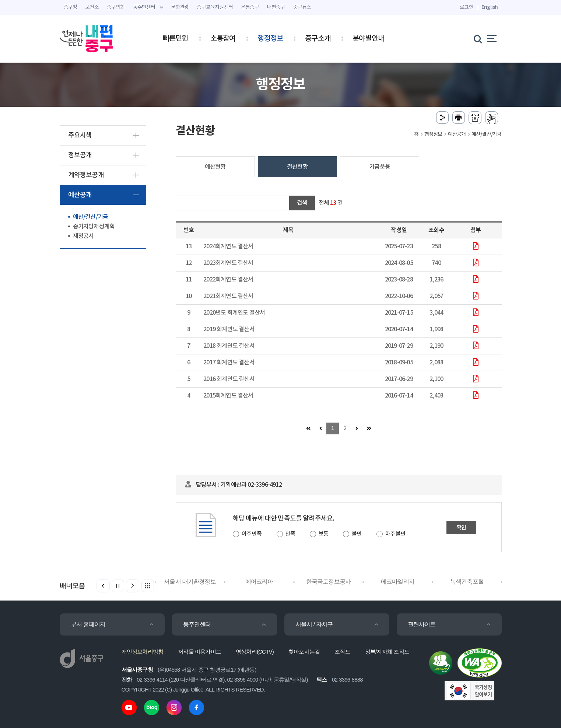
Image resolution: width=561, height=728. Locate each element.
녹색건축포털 (467, 582)
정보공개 (80, 155)
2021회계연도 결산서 (228, 296)
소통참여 (223, 39)
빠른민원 (176, 39)
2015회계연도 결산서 (228, 396)
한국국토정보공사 (329, 582)
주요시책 (80, 135)
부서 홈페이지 (88, 624)
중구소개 (318, 39)
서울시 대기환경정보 (190, 582)
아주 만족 (252, 534)
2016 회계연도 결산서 (229, 379)
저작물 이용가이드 (199, 652)
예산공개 (80, 195)
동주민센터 (197, 624)
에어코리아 (259, 582)
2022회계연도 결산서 (228, 280)
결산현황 (297, 167)
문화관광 (180, 7)
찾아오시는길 (304, 652)
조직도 (342, 652)
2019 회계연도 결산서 (229, 329)
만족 (290, 534)
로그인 (467, 7)
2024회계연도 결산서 (228, 246)
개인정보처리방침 (143, 652)
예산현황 (215, 167)
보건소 (92, 7)
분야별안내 (368, 39)
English (490, 7)
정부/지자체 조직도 (387, 652)
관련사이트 (422, 624)
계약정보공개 (86, 175)
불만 (357, 534)
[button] (133, 586)
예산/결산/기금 (91, 217)
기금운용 (380, 167)
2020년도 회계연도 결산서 (234, 313)
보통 (323, 534)
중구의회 (116, 7)
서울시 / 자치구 (314, 624)
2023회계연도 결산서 (228, 263)
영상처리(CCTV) (255, 652)
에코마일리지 (398, 582)
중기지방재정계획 (94, 227)
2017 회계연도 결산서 (229, 363)
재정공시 (83, 236)
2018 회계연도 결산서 (229, 346)
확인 (461, 528)
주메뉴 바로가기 (280, 0)
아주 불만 (395, 534)
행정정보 (270, 39)
